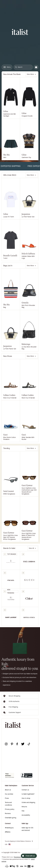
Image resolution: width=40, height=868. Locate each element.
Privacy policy (10, 809)
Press (7, 798)
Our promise (9, 794)
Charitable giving (11, 818)
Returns (24, 807)
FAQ (23, 811)
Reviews (8, 813)
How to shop (26, 798)
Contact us (25, 790)
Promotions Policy (19, 857)
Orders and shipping (28, 802)
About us (8, 790)
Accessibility (26, 815)
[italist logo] (20, 32)
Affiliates (8, 832)
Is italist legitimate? (28, 794)
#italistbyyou (9, 828)
